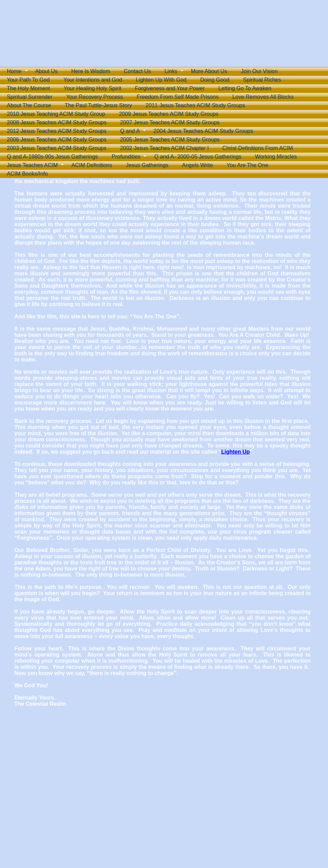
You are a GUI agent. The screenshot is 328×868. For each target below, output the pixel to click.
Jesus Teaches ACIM (32, 165)
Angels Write (197, 165)
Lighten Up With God (161, 80)
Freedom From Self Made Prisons (178, 97)
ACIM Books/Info (27, 174)
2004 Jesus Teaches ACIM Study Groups (203, 131)
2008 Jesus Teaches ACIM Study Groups (57, 122)
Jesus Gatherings (147, 165)
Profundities (126, 157)
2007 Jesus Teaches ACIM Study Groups (170, 122)
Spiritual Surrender (30, 97)
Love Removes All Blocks (263, 97)
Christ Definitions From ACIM (258, 148)
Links (171, 71)
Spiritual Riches (262, 80)
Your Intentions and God (93, 80)
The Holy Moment (28, 88)
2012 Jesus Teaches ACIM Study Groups (57, 131)
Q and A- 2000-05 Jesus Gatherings (198, 157)
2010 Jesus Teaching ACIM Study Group (56, 114)
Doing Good (215, 80)
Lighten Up (235, 452)
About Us (46, 71)
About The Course (29, 105)
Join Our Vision (259, 71)
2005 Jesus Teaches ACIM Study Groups (170, 140)
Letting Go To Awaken (245, 88)
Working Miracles (276, 157)
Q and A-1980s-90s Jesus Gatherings (52, 157)
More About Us (209, 71)
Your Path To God (28, 80)
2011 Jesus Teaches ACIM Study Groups (195, 105)
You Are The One (247, 165)
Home (14, 71)
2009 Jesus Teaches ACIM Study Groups (169, 114)
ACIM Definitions (92, 165)
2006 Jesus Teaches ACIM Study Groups (57, 140)
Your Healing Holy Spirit (92, 88)
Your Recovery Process (94, 97)
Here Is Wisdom (91, 71)
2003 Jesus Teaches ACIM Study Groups (57, 148)
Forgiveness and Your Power (170, 88)
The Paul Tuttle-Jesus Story (99, 105)
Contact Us (137, 71)
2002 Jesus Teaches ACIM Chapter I (164, 148)
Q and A (130, 131)
